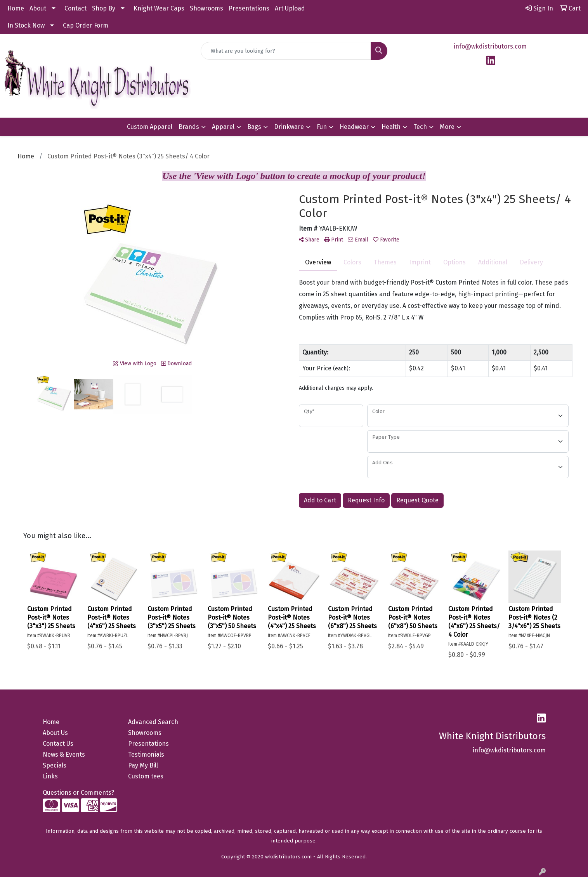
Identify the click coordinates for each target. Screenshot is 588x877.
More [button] (447, 127)
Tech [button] (420, 127)
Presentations (249, 8)
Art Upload (290, 8)
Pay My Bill (143, 765)
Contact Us (58, 744)
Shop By (104, 8)
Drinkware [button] (289, 127)
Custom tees (146, 776)
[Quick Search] (286, 51)
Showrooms (206, 8)
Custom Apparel (150, 127)
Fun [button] (322, 127)
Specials (55, 765)
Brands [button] (189, 127)
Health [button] (391, 127)
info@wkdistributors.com (490, 46)
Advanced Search (153, 722)
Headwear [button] (354, 127)
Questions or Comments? (78, 793)
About (38, 8)
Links (50, 776)
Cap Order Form (86, 25)
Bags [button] (254, 127)
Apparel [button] (223, 127)
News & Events (64, 755)
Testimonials (146, 755)
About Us (55, 733)
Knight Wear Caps (159, 8)
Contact (75, 8)
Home (16, 8)
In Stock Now (26, 25)
